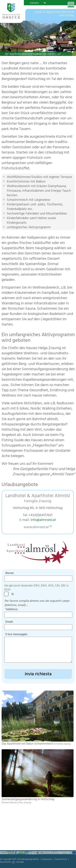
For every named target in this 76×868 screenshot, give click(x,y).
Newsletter (6, 862)
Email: (9, 622)
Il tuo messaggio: (17, 635)
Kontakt (20, 862)
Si (14, 595)
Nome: (10, 573)
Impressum (47, 860)
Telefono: (12, 610)
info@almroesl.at (43, 520)
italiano (34, 3)
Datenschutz (61, 860)
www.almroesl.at (36, 527)
